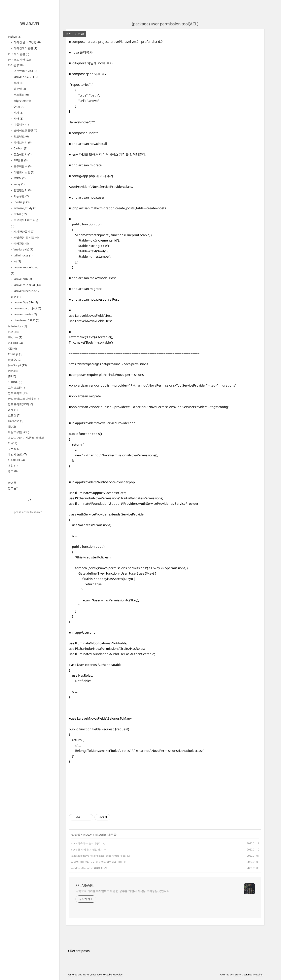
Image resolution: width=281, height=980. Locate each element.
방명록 (12, 483)
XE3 (12, 348)
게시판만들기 (23, 231)
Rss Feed (72, 975)
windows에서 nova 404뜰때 (87, 868)
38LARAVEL (30, 24)
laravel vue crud (27, 285)
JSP (12, 376)
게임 (13, 465)
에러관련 (21, 243)
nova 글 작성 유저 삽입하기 (87, 849)
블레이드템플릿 (25, 130)
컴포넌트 (21, 136)
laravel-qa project (27, 308)
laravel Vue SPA (25, 302)
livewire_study (25, 208)
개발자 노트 (17, 454)
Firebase (16, 421)
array (19, 184)
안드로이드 (18, 393)
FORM (19, 178)
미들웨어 (21, 124)
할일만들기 (22, 190)
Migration (22, 101)
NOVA (20, 214)
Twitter (86, 975)
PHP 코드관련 (19, 60)
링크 (13, 471)
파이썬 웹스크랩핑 (27, 42)
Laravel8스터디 (25, 71)
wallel (259, 975)
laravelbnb (22, 279)
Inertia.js (21, 202)
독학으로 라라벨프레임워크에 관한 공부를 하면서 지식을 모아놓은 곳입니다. (123, 891)
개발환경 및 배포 (26, 237)
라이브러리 (22, 142)
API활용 (20, 160)
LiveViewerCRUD (26, 320)
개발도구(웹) (18, 432)
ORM (18, 107)
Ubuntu (15, 337)
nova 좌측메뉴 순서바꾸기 (86, 843)
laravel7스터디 (25, 77)
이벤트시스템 (23, 172)
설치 (18, 83)
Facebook (97, 975)
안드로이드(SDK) (20, 404)
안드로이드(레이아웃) (23, 399)
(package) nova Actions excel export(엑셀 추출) (99, 856)
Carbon (20, 148)
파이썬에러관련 (25, 48)
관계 (18, 113)
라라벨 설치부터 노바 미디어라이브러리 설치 (97, 862)
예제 (13, 410)
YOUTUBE (16, 460)
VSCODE (15, 343)
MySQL (15, 360)
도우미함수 (22, 166)
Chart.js (15, 354)
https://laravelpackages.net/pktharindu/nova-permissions (108, 364)
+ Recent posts (79, 951)
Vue (13, 332)
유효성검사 (22, 154)
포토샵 (14, 449)
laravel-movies (25, 314)
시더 (18, 118)
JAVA (13, 371)
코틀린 (14, 415)
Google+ (118, 975)
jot (17, 261)
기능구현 (21, 196)
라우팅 (19, 89)
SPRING (15, 382)
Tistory (237, 975)
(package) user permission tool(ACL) (165, 24)
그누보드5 (16, 387)
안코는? (13, 488)
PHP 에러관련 (18, 54)
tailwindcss (23, 255)
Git (12, 426)
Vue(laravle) (23, 249)
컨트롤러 (21, 95)
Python (15, 37)
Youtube (107, 975)
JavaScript (17, 365)
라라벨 (16, 65)
